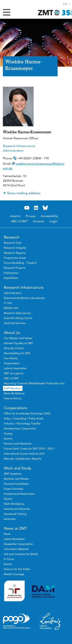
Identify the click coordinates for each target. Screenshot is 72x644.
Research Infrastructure (19, 146)
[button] (67, 4)
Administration (13, 151)
